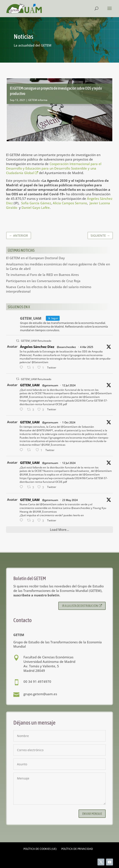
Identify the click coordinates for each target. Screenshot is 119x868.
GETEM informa (38, 100)
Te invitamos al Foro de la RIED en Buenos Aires (42, 275)
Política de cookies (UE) (40, 849)
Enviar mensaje (92, 814)
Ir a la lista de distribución (82, 606)
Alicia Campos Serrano (70, 203)
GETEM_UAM (30, 385)
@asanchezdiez (66, 347)
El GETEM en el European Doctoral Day (35, 258)
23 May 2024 (70, 500)
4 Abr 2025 (87, 347)
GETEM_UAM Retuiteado (36, 341)
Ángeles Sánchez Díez (37, 347)
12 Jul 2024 (69, 385)
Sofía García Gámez (36, 203)
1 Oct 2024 (69, 422)
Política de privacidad (77, 849)
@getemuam (50, 385)
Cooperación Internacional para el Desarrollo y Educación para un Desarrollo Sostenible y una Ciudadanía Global (54, 168)
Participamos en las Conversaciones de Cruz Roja (43, 281)
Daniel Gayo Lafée (36, 208)
